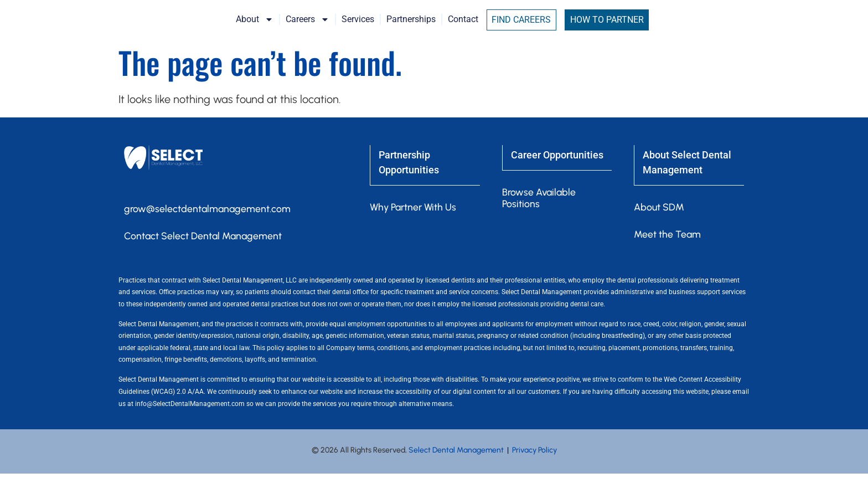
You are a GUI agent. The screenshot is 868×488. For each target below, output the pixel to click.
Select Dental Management (456, 464)
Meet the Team (668, 248)
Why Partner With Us (415, 220)
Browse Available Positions (540, 211)
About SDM (659, 220)
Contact (516, 26)
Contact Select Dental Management (204, 250)
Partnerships (464, 26)
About (307, 27)
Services (410, 26)
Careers (360, 27)
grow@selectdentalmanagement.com (208, 223)
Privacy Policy (534, 464)
